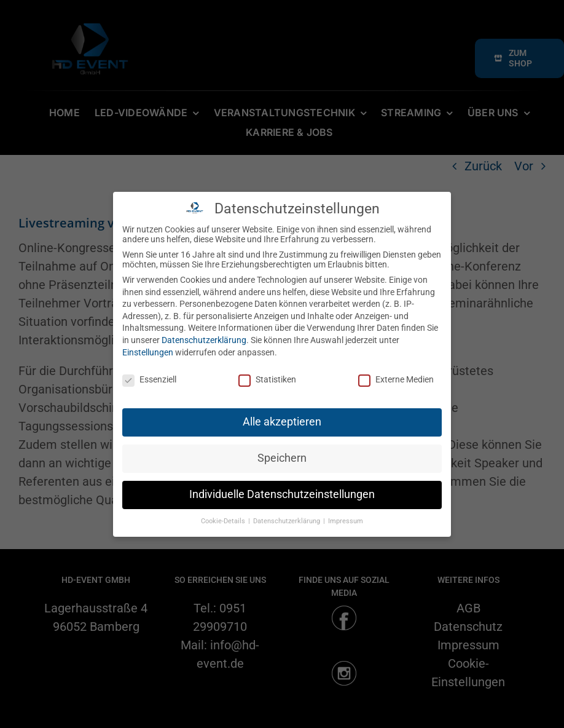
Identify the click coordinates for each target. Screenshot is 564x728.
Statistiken (267, 379)
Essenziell (149, 379)
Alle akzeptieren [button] (282, 422)
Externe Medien (396, 379)
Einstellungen (148, 352)
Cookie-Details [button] (224, 521)
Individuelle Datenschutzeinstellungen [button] (282, 494)
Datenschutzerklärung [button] (288, 521)
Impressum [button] (346, 521)
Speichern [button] (282, 458)
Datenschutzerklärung (204, 340)
